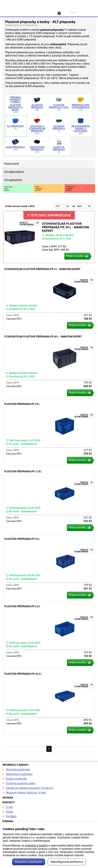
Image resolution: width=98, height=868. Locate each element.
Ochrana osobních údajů (21, 783)
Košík (67, 12)
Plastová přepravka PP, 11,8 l (49, 500)
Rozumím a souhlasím (29, 862)
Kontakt (50, 11)
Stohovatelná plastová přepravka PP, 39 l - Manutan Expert (49, 237)
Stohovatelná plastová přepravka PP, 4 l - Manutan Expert (49, 298)
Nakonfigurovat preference (67, 862)
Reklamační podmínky (19, 774)
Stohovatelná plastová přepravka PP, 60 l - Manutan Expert (49, 365)
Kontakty (11, 816)
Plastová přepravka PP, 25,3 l (49, 702)
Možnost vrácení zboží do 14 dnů (26, 793)
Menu (88, 11)
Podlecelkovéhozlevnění (39, 189)
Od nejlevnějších (14, 172)
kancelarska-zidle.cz (49, 4)
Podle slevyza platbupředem (70, 189)
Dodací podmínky (16, 779)
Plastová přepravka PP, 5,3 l (49, 635)
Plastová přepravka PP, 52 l (49, 568)
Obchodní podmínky (18, 770)
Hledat (11, 11)
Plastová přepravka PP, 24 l (49, 433)
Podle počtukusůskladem (8, 189)
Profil (33, 11)
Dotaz (9, 812)
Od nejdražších (13, 180)
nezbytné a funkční (36, 846)
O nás (9, 807)
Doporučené (11, 164)
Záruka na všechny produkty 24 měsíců (30, 788)
